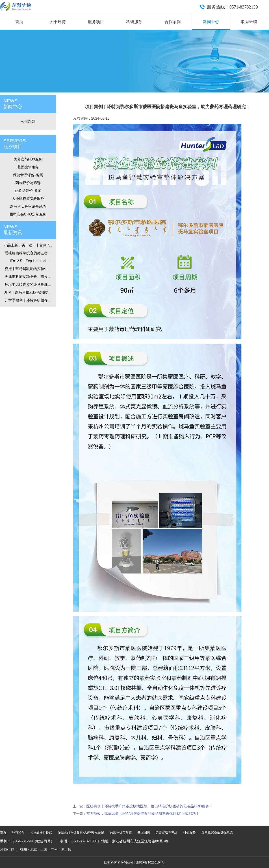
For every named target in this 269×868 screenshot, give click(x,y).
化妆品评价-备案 (28, 191)
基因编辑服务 (28, 167)
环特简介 (18, 832)
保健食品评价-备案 (28, 175)
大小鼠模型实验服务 (28, 199)
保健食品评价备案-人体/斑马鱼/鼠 (81, 832)
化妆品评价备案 (41, 832)
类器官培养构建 (167, 832)
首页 (19, 22)
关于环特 (58, 22)
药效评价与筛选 (121, 832)
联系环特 (249, 22)
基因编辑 (144, 832)
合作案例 (173, 22)
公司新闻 (28, 122)
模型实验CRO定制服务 (28, 214)
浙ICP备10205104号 (150, 862)
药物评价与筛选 (28, 183)
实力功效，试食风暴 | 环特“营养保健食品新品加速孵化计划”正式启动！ (143, 814)
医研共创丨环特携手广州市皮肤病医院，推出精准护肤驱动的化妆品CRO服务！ (150, 806)
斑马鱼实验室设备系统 (28, 206)
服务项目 (96, 22)
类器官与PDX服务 (28, 159)
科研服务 (134, 22)
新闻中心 (211, 22)
